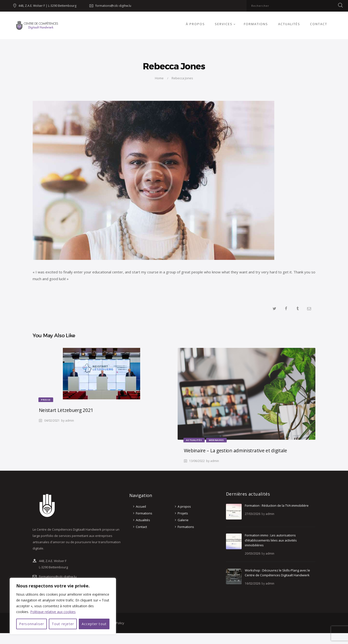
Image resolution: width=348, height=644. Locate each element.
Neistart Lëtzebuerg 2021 (66, 410)
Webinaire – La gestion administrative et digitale (236, 450)
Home (159, 78)
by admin (68, 421)
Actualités (194, 440)
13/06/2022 (197, 461)
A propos (184, 506)
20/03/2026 (253, 553)
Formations (144, 513)
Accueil (141, 506)
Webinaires (217, 440)
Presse (46, 400)
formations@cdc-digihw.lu (58, 577)
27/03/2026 (253, 514)
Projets (183, 513)
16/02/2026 (253, 583)
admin (270, 514)
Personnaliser (32, 624)
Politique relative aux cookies (53, 612)
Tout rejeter (63, 624)
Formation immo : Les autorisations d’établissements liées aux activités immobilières (271, 540)
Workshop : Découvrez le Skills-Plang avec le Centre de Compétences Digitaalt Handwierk (277, 573)
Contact (141, 527)
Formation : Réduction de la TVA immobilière (277, 505)
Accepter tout (94, 624)
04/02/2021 (52, 421)
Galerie (183, 520)
